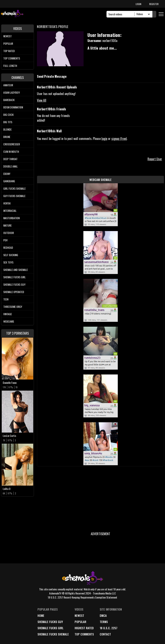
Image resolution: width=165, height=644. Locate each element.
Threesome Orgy (13, 307)
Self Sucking (11, 255)
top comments (84, 634)
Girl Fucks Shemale (14, 188)
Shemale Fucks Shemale (53, 634)
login (104, 139)
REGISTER (154, 4)
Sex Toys (8, 262)
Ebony (7, 174)
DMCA (103, 615)
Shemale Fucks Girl (14, 277)
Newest (7, 36)
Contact (105, 634)
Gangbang (9, 181)
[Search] (122, 14)
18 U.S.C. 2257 (109, 628)
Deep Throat (10, 159)
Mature (7, 225)
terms (104, 622)
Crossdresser (12, 144)
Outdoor (9, 233)
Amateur (8, 85)
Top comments (12, 58)
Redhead (8, 247)
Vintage (8, 314)
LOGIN (138, 4)
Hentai (7, 203)
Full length (10, 66)
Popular (8, 43)
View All (42, 100)
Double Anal (10, 166)
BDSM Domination (13, 107)
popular (80, 622)
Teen (6, 299)
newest (79, 615)
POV (5, 240)
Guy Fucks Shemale (14, 196)
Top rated (9, 51)
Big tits (8, 122)
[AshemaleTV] (12, 14)
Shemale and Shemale (16, 270)
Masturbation (11, 218)
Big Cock (8, 115)
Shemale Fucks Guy (14, 284)
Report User (155, 159)
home (41, 615)
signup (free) (119, 139)
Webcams (9, 321)
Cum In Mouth (11, 151)
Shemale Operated (14, 292)
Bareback (9, 100)
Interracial (10, 211)
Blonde (7, 129)
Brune (7, 137)
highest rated (84, 628)
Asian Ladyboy (12, 92)
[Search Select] (143, 14)
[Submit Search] (154, 14)
